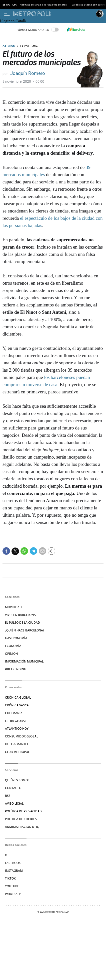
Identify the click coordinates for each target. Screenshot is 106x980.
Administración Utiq (22, 827)
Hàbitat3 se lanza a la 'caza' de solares (43, 5)
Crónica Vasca (17, 705)
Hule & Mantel (17, 744)
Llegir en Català (13, 21)
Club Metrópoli (18, 752)
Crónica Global (18, 697)
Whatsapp (13, 894)
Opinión (9, 46)
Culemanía (14, 713)
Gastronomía (16, 638)
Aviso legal (14, 803)
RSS (8, 796)
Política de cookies (21, 819)
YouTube (12, 886)
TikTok (10, 878)
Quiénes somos (17, 780)
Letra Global (16, 721)
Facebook (13, 863)
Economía (13, 646)
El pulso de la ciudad (22, 623)
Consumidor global (21, 736)
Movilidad (13, 607)
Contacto (13, 788)
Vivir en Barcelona (20, 615)
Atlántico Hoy (17, 729)
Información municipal (24, 661)
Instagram (14, 871)
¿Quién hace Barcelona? (25, 630)
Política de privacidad (23, 811)
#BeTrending (16, 669)
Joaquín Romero (28, 73)
